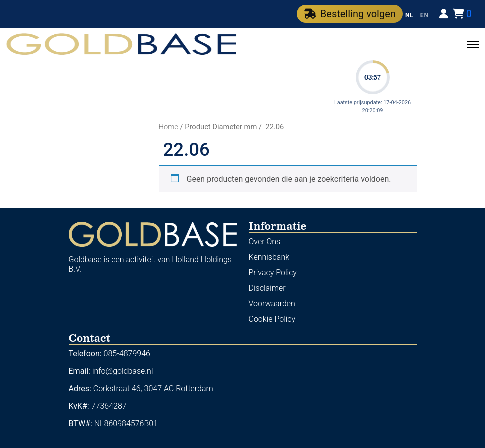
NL (409, 15)
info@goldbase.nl (123, 371)
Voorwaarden (272, 303)
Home (169, 127)
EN (424, 15)
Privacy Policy (273, 272)
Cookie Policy (272, 319)
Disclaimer (267, 288)
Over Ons (265, 241)
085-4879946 (127, 353)
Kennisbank (269, 257)
